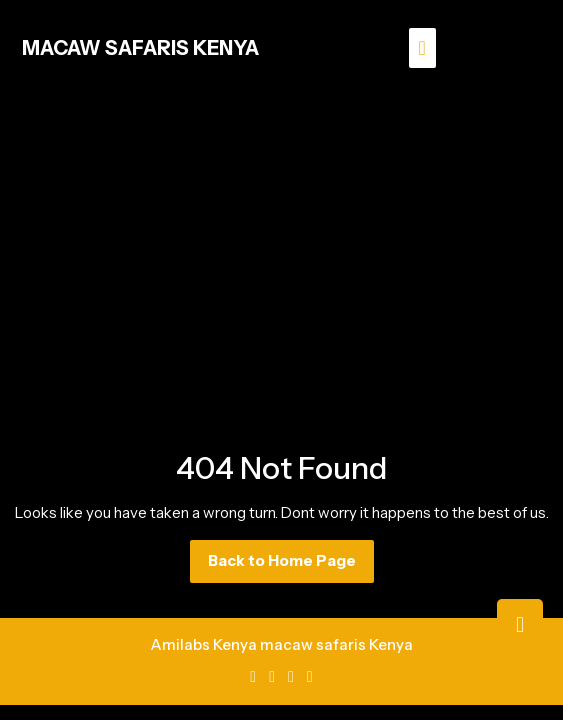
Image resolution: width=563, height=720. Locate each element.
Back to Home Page (291, 566)
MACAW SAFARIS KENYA (140, 48)
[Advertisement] (281, 246)
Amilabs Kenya (203, 644)
